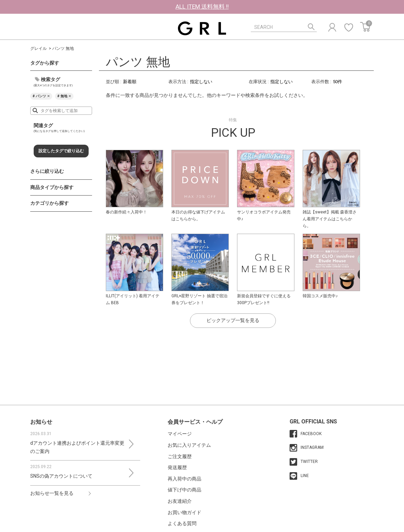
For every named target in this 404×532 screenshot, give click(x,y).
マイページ (180, 434)
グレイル (38, 48)
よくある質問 (182, 523)
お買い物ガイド (184, 512)
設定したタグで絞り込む (61, 151)
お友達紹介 (180, 501)
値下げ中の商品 (184, 490)
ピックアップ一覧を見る (233, 320)
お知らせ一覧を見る (52, 493)
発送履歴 (177, 467)
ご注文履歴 (180, 456)
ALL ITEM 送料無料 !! (202, 7)
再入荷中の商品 (184, 479)
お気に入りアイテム (189, 445)
